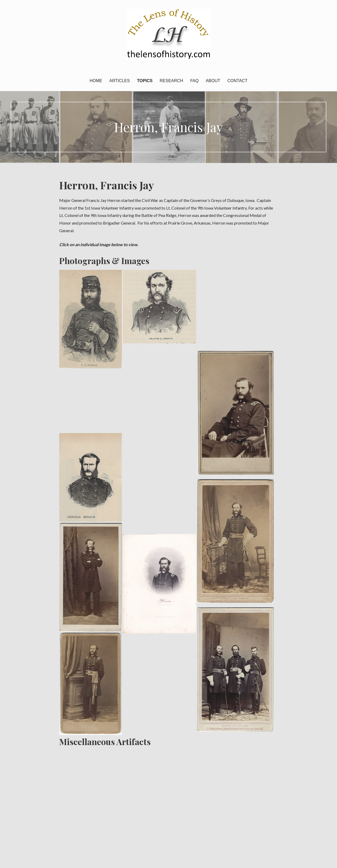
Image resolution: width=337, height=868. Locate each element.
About (213, 81)
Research (172, 81)
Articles (120, 81)
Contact (237, 81)
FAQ (194, 81)
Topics (145, 81)
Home (96, 81)
